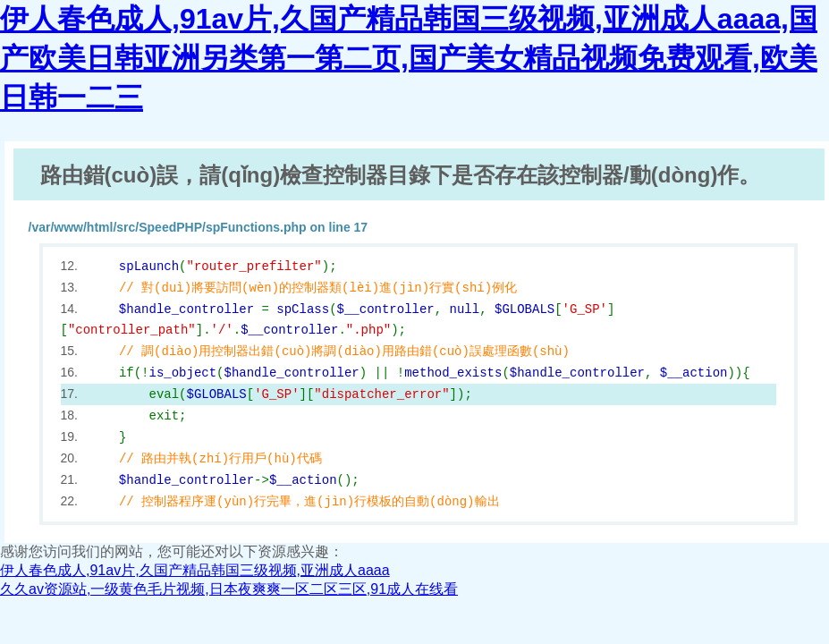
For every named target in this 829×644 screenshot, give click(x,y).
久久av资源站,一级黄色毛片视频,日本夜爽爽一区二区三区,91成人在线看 (229, 589)
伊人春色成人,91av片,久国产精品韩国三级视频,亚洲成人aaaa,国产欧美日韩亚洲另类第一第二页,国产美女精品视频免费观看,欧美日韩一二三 (409, 58)
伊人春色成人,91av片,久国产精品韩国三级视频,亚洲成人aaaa (195, 570)
